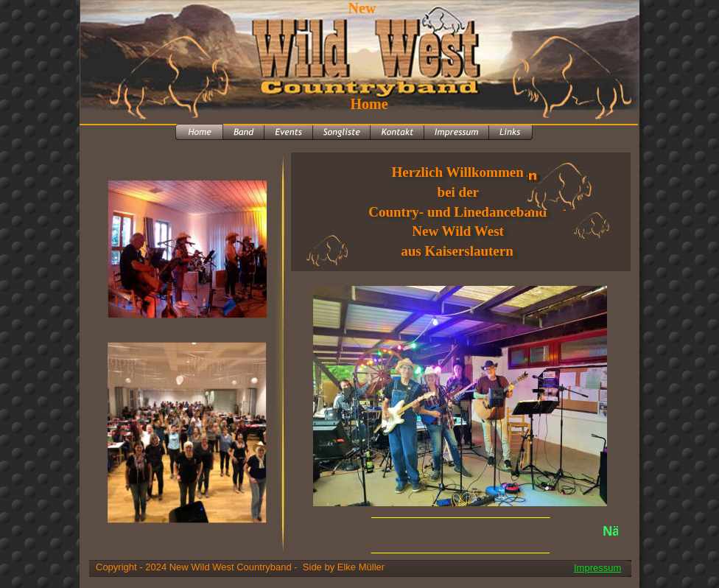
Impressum (597, 568)
